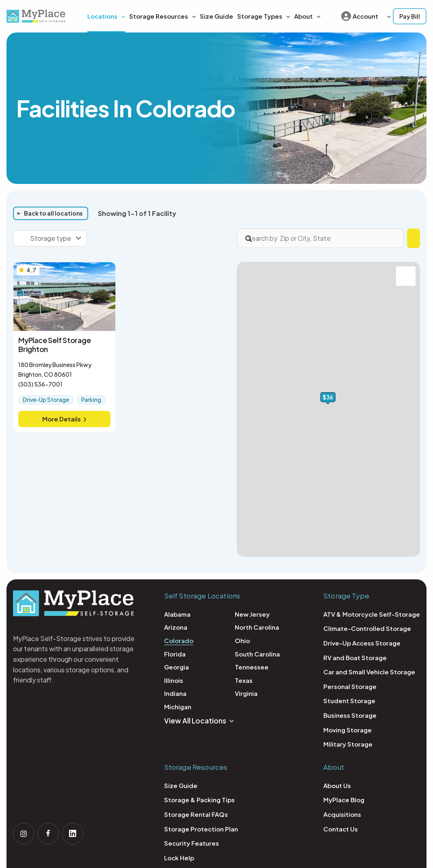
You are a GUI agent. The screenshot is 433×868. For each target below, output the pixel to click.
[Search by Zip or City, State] (298, 238)
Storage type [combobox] (51, 238)
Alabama (177, 614)
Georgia (176, 667)
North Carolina (257, 627)
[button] (192, 16)
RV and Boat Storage (355, 657)
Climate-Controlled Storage (367, 628)
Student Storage (349, 701)
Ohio (242, 640)
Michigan (178, 707)
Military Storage (348, 744)
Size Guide (181, 785)
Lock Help (179, 858)
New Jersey (252, 614)
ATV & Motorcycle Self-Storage (372, 614)
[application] (121, 16)
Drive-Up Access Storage (362, 643)
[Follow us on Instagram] (24, 833)
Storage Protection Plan (201, 829)
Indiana (175, 693)
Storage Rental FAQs (196, 814)
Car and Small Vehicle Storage (369, 672)
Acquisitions (342, 814)
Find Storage (391, 238)
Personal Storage (350, 686)
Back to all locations (53, 213)
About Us (337, 785)
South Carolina (257, 654)
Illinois (174, 680)
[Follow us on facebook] (50, 833)
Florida (175, 654)
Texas (244, 680)
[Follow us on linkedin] (76, 833)
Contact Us (341, 829)
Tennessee (252, 667)
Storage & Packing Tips (199, 800)
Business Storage (350, 715)
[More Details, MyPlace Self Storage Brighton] (64, 347)
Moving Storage (347, 730)
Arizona (176, 627)
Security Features (192, 843)
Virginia (246, 693)
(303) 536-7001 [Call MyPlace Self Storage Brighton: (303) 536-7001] (40, 384)
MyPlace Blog (344, 800)
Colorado (179, 640)
